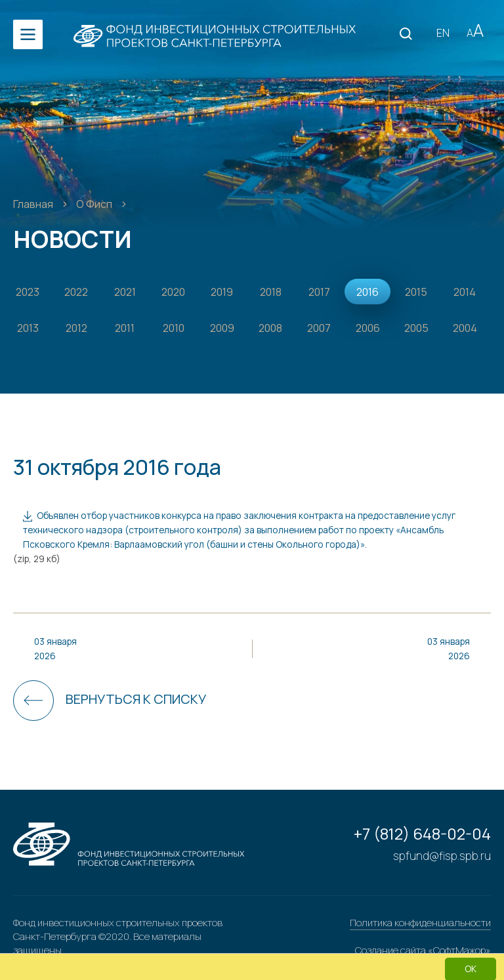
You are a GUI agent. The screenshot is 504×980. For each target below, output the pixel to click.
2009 (222, 328)
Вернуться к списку (136, 699)
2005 (416, 328)
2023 (28, 292)
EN (443, 33)
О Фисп (95, 204)
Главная (34, 204)
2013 (28, 328)
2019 (222, 292)
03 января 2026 (55, 648)
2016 (367, 292)
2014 (465, 292)
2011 (125, 328)
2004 (465, 328)
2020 (173, 292)
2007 (319, 328)
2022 (76, 292)
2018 (271, 292)
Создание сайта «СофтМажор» (423, 950)
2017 (319, 292)
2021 (125, 292)
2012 (76, 328)
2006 (368, 328)
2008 (270, 328)
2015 (416, 292)
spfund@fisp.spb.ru (442, 856)
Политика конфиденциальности (420, 923)
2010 (174, 328)
